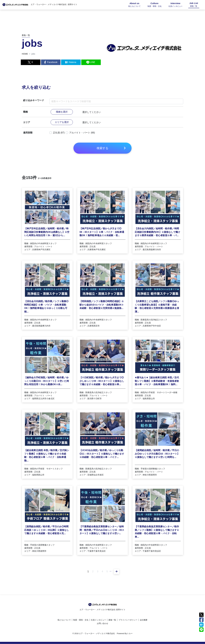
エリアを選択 (62, 122)
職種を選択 (62, 112)
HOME (25, 54)
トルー (130, 634)
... (111, 572)
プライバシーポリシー (128, 620)
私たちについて (64, 620)
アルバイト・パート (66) (82, 133)
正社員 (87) (59, 133)
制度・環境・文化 (81, 620)
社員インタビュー (98, 620)
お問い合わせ (102, 624)
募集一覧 (112, 620)
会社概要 (144, 620)
